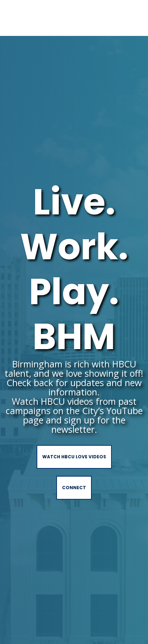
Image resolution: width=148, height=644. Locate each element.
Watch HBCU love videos (74, 457)
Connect (74, 488)
